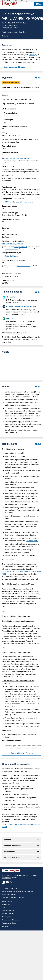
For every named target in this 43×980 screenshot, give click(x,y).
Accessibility (6, 904)
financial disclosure (24, 266)
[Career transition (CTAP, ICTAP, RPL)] (21, 310)
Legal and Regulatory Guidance (13, 898)
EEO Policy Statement (9, 888)
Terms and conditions (9, 923)
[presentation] (22, 104)
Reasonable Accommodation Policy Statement (18, 891)
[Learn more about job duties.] (38, 386)
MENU (39, 4)
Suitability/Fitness (11, 256)
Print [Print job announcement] (5, 36)
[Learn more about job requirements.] (38, 444)
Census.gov (33, 55)
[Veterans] (21, 323)
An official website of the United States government (18, 1)
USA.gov (5, 926)
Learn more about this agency (15, 67)
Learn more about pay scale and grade (18, 158)
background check (21, 247)
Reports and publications (10, 920)
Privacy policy (6, 917)
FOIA (3, 907)
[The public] (21, 299)
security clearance (12, 249)
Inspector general (8, 911)
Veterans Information (9, 894)
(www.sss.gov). (32, 541)
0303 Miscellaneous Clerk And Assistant (20, 202)
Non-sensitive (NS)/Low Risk (13, 244)
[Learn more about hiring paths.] (38, 292)
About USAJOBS (8, 901)
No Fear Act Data (8, 914)
